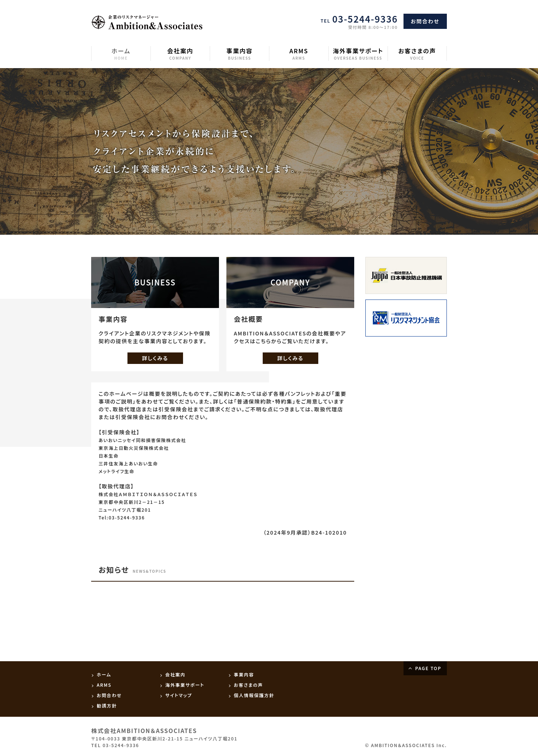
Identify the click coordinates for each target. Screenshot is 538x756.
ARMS (299, 53)
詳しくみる (155, 358)
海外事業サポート (358, 53)
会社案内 (180, 53)
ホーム (121, 53)
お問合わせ (425, 21)
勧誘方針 (107, 705)
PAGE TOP (428, 668)
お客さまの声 (417, 53)
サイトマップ (179, 695)
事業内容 (240, 53)
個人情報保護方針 (254, 695)
